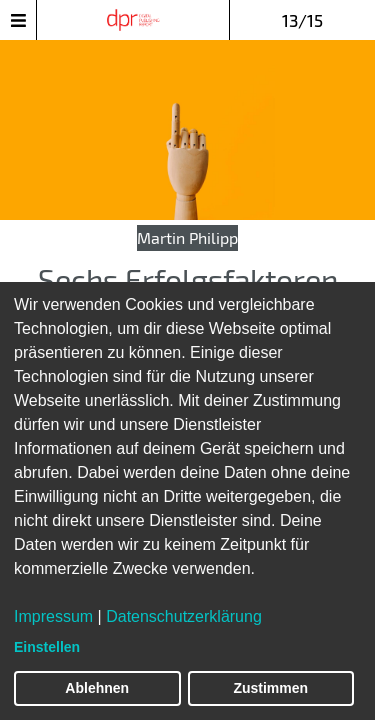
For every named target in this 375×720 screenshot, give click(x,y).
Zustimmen (270, 688)
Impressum (53, 616)
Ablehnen (97, 688)
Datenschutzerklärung (184, 616)
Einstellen (47, 647)
